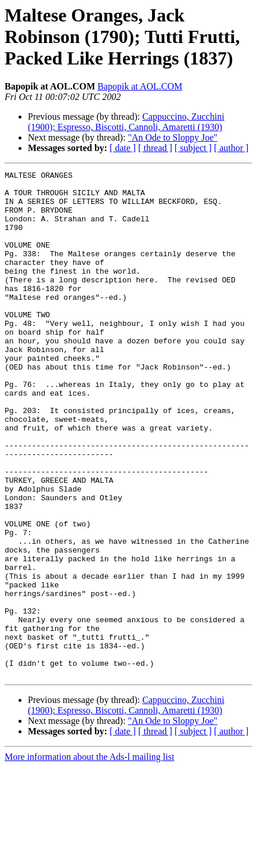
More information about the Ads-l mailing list (89, 858)
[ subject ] (193, 148)
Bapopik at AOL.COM (140, 86)
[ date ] (123, 148)
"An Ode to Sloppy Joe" (172, 137)
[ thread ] (155, 148)
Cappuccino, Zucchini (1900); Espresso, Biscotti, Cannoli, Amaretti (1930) (126, 122)
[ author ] (231, 148)
